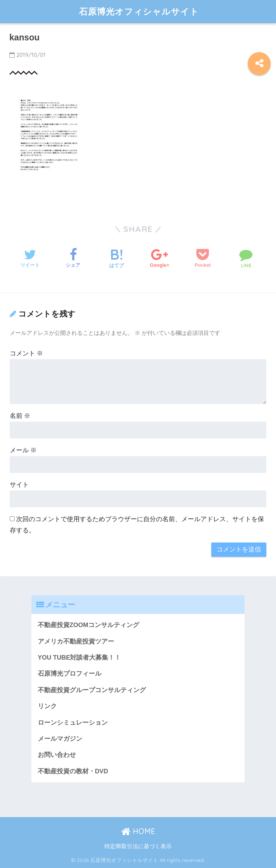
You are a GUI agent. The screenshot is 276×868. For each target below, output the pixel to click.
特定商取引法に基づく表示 (138, 846)
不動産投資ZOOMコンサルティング (88, 625)
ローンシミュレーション (73, 723)
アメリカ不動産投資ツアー (76, 641)
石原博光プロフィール (70, 674)
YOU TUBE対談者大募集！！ (79, 658)
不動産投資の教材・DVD (73, 771)
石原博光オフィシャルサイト (139, 11)
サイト (19, 485)
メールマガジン (60, 739)
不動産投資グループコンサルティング (92, 690)
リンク (47, 706)
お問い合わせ (57, 755)
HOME (138, 831)
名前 (20, 416)
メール (23, 450)
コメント (27, 353)
